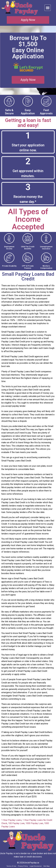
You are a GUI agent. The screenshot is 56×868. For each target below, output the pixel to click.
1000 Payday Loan (34, 823)
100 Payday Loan (16, 823)
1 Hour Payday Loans (11, 820)
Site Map (47, 866)
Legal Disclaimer (36, 866)
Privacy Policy (23, 866)
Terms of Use (11, 866)
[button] (48, 8)
